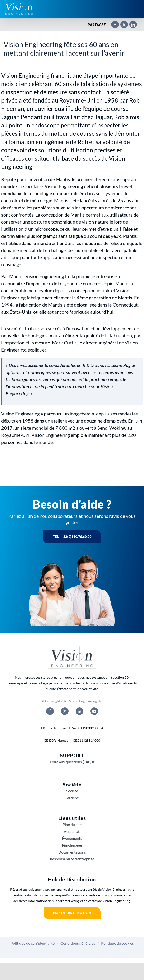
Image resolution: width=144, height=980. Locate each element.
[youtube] (94, 711)
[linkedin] (79, 711)
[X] (122, 25)
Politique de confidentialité (33, 943)
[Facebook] (113, 25)
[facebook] (50, 711)
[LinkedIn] (131, 25)
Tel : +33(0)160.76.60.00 (72, 537)
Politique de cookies (117, 943)
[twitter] (65, 711)
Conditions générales (78, 943)
